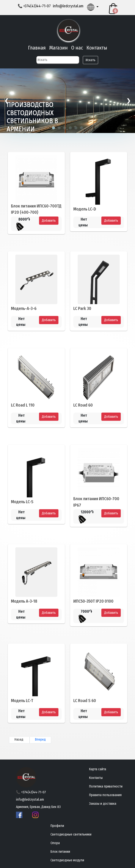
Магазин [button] (58, 48)
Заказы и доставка (103, 804)
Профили (57, 826)
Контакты (97, 48)
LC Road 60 (83, 405)
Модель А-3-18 (24, 601)
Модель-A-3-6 (24, 308)
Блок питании (60, 852)
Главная (37, 48)
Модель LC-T (22, 701)
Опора (55, 843)
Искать (90, 60)
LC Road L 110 (23, 405)
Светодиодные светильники (71, 834)
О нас (77, 48)
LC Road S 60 (85, 701)
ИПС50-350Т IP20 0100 (93, 601)
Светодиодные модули (67, 860)
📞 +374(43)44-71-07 (34, 6)
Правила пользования (105, 795)
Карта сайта (98, 769)
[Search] (58, 60)
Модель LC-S (22, 502)
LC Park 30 (82, 308)
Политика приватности (106, 786)
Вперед (40, 739)
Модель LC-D (85, 209)
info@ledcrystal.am (68, 6)
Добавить (49, 220)
